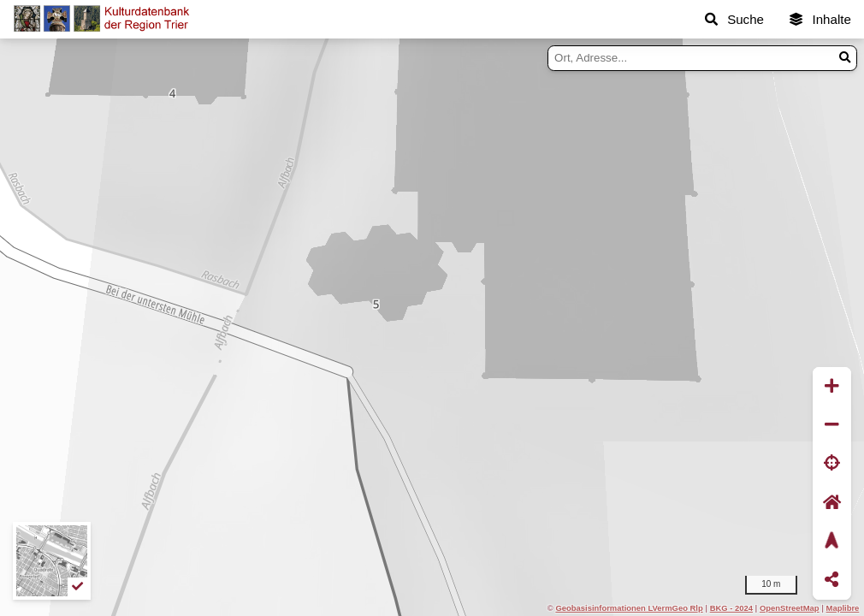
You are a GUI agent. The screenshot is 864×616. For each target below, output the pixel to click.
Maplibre (843, 608)
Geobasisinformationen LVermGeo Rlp (629, 608)
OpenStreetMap (790, 608)
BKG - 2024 (731, 608)
